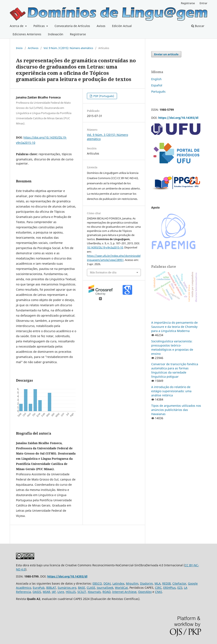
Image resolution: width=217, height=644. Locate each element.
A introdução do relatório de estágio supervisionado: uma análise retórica (171, 391)
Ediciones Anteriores (27, 34)
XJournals (94, 592)
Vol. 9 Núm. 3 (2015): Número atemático (68, 48)
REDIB (166, 583)
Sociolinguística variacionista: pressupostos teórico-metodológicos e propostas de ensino (172, 347)
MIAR (46, 592)
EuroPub (39, 588)
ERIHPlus (169, 588)
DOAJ (107, 583)
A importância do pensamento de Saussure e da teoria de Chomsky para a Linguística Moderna (174, 327)
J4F (54, 592)
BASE (82, 588)
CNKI (158, 592)
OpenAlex (145, 592)
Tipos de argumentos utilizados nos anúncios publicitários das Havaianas (176, 410)
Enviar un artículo (166, 54)
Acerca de (17, 26)
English (156, 79)
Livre (61, 592)
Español (157, 85)
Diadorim (146, 583)
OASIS (37, 592)
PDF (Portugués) (103, 96)
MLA (158, 583)
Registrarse (78, 34)
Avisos (101, 26)
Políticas (40, 26)
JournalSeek (105, 588)
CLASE (91, 588)
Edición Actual (122, 26)
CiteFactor (179, 583)
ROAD (107, 592)
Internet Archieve (124, 592)
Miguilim (132, 583)
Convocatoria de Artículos (72, 26)
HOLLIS (71, 592)
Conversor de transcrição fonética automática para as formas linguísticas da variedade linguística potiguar (175, 370)
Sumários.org (67, 588)
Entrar (203, 3)
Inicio (19, 48)
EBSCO (97, 583)
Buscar (198, 26)
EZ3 (180, 588)
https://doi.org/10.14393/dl (178, 118)
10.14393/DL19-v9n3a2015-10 (105, 247)
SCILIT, (82, 592)
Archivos (33, 48)
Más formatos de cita (103, 272)
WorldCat (121, 588)
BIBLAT (51, 588)
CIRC (158, 588)
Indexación (56, 34)
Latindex (118, 583)
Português (158, 92)
